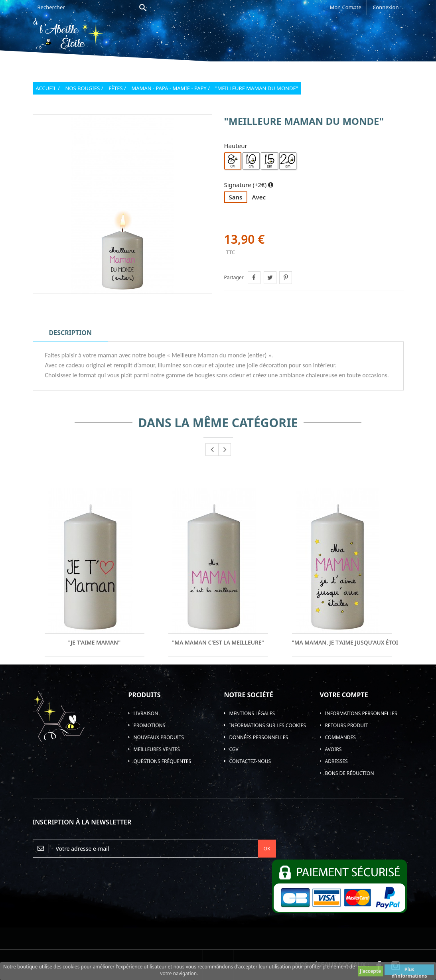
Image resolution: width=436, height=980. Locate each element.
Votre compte (344, 695)
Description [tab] (71, 333)
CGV (234, 749)
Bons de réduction (350, 773)
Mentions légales (252, 713)
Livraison (146, 713)
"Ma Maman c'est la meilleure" (218, 643)
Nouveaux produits (159, 737)
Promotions (150, 725)
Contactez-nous (250, 761)
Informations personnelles (361, 713)
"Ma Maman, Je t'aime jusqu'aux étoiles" (342, 643)
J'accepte (370, 971)
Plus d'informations (409, 970)
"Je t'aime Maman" (95, 643)
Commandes (340, 737)
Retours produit (347, 725)
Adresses (336, 761)
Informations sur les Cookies (268, 725)
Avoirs (333, 749)
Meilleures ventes (157, 749)
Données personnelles (259, 737)
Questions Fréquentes (163, 761)
